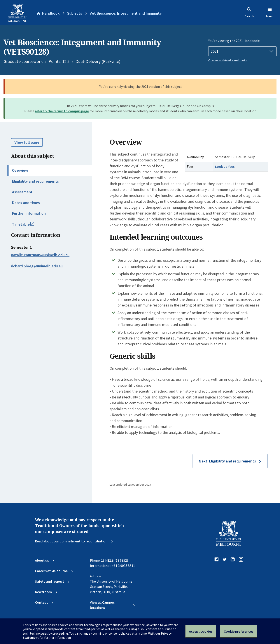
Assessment (22, 192)
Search (249, 12)
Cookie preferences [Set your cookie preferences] (239, 631)
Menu (270, 12)
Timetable (28, 226)
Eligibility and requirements (35, 181)
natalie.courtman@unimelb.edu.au (40, 255)
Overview (20, 170)
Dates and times (26, 203)
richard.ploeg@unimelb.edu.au (37, 266)
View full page (27, 142)
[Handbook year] (242, 51)
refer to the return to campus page (62, 111)
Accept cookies (201, 631)
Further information (29, 213)
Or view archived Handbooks (228, 60)
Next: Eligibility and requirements (227, 461)
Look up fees (225, 166)
